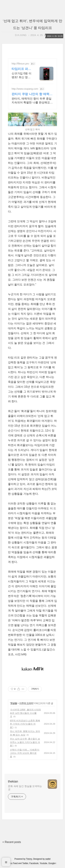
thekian (13, 781)
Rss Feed (13, 863)
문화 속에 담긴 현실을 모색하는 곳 (25, 788)
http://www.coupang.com (25, 89)
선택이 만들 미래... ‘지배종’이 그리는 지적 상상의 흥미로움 (25, 753)
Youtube (44, 863)
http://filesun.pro (20, 64)
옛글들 (14, 703)
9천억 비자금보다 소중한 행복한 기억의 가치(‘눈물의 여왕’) (25, 724)
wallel (48, 859)
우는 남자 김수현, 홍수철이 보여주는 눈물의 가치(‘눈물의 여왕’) (25, 742)
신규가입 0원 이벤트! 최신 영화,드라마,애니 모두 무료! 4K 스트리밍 (22, 76)
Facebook (34, 863)
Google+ (52, 863)
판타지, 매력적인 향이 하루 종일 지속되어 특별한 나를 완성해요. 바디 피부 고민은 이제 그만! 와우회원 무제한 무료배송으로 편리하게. (32, 101)
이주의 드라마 (26, 703)
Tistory (29, 859)
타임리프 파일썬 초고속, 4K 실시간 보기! (21, 69)
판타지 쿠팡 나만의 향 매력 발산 (32, 94)
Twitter (25, 863)
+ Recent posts (12, 842)
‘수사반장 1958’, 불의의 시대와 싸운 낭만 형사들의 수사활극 (25, 713)
